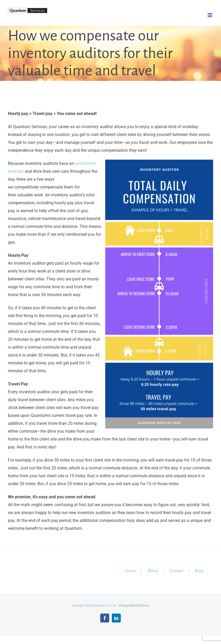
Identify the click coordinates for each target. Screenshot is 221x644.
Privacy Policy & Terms (134, 606)
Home (130, 571)
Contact (176, 571)
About (153, 571)
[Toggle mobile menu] (210, 15)
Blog (199, 571)
